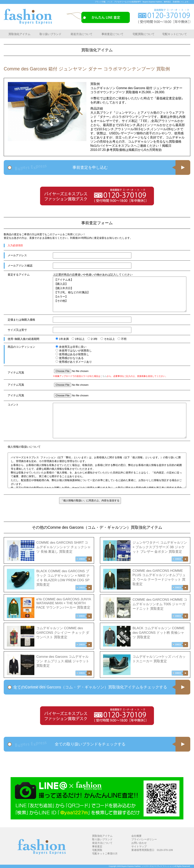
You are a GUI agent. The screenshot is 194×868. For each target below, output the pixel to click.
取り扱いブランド (50, 34)
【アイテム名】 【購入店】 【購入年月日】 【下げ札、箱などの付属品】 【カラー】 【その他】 (120, 294)
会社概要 (136, 836)
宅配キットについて (175, 34)
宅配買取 (97, 850)
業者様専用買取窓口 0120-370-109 (152, 850)
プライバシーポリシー (144, 839)
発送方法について (81, 34)
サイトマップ (139, 846)
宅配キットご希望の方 (105, 854)
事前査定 (97, 846)
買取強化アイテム (19, 34)
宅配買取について (144, 34)
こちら (104, 376)
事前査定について (113, 34)
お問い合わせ (139, 843)
